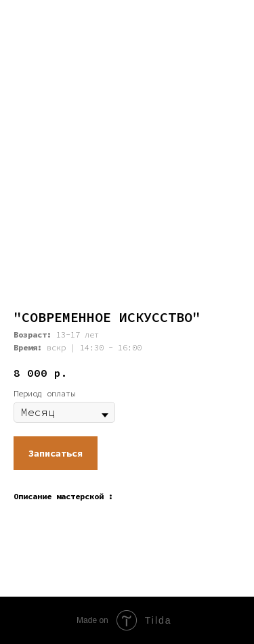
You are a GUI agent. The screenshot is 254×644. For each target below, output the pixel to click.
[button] (56, 453)
